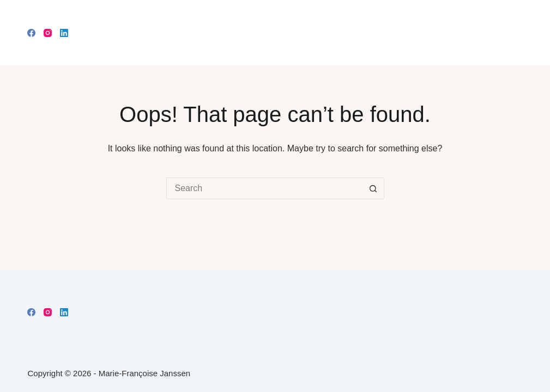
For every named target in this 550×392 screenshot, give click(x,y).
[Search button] (373, 188)
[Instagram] (48, 33)
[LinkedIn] (64, 33)
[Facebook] (31, 33)
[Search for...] (264, 188)
